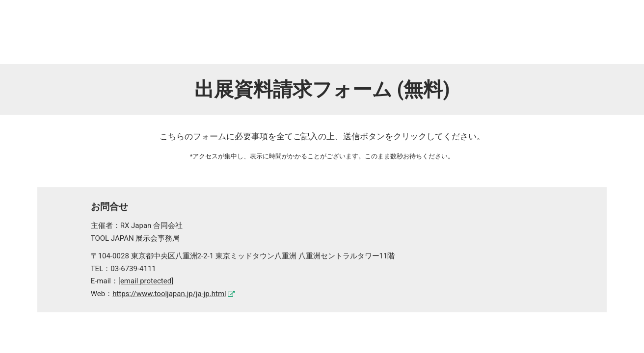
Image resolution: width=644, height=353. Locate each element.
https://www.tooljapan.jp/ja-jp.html (169, 294)
